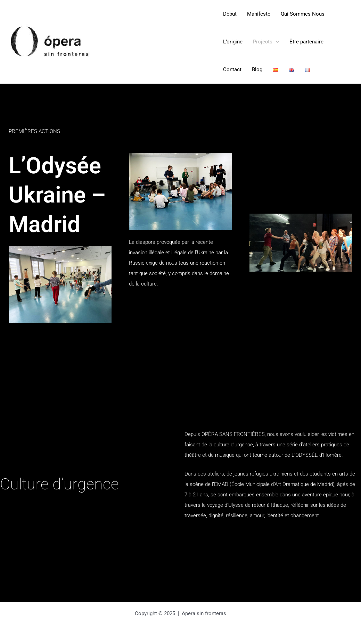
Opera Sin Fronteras (156, 42)
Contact (232, 69)
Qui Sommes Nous (303, 14)
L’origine (233, 42)
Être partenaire (306, 42)
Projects (266, 42)
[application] (276, 42)
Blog (257, 69)
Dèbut (230, 14)
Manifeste (259, 14)
